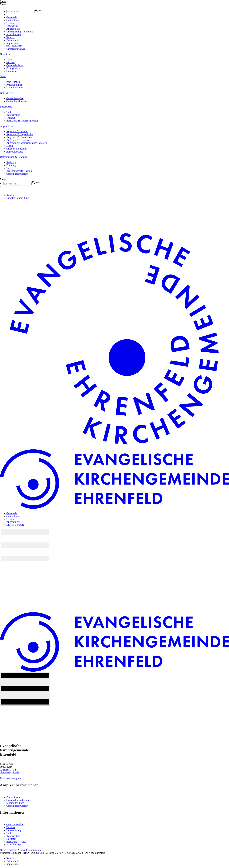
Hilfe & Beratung (15, 525)
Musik (10, 146)
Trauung (11, 118)
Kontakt (10, 37)
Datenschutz (13, 40)
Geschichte (12, 71)
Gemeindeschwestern (17, 174)
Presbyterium (13, 68)
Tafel (9, 168)
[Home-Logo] (114, 448)
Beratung (11, 165)
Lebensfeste (12, 26)
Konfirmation (13, 115)
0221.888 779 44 (9, 770)
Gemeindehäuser (15, 65)
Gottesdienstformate (17, 101)
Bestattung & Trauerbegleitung (22, 121)
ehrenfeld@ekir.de (16, 49)
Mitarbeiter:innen (15, 88)
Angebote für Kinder (17, 131)
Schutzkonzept (14, 34)
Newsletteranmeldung (17, 198)
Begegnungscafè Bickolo (19, 171)
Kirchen (10, 62)
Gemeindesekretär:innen (19, 800)
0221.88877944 (14, 46)
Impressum (12, 43)
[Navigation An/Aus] (25, 689)
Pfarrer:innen (13, 82)
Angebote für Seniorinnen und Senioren (27, 143)
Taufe (9, 112)
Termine (11, 23)
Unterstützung (14, 830)
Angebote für (13, 29)
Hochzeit (11, 839)
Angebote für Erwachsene (20, 137)
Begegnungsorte (15, 151)
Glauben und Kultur (17, 149)
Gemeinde (12, 17)
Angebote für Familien (18, 140)
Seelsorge (11, 162)
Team (9, 60)
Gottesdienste (13, 20)
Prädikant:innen (14, 85)
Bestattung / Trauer (16, 842)
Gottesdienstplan (15, 98)
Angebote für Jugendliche (19, 134)
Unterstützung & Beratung (20, 32)
